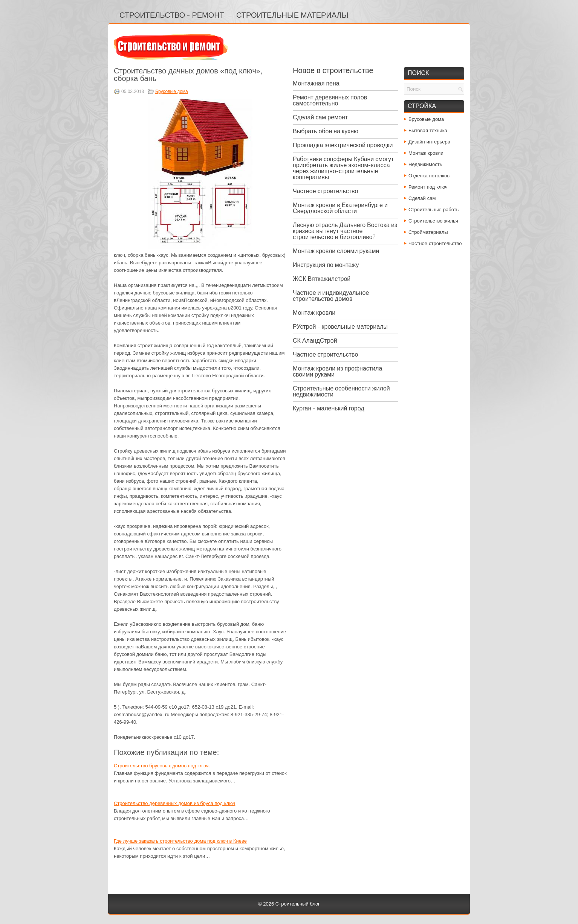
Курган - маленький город (329, 408)
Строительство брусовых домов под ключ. (162, 766)
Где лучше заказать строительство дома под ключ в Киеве (180, 841)
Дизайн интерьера (429, 142)
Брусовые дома (172, 91)
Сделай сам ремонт (320, 117)
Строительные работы (434, 210)
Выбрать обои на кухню (326, 131)
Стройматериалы (428, 232)
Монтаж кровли (314, 313)
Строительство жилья (433, 221)
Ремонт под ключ (428, 187)
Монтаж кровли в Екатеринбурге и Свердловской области (340, 208)
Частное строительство (325, 191)
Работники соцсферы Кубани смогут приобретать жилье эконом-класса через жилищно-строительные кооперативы (343, 168)
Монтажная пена (316, 83)
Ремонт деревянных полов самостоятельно (330, 100)
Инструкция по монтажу (326, 265)
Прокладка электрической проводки (343, 145)
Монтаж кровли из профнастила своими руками (337, 371)
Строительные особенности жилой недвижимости (341, 391)
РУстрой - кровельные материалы (340, 327)
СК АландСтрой (315, 341)
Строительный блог (298, 904)
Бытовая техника (428, 130)
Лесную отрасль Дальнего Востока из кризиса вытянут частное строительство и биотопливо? (345, 231)
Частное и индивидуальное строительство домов (331, 296)
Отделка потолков (429, 176)
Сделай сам (422, 198)
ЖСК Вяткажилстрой (322, 279)
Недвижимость (425, 164)
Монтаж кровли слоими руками (336, 251)
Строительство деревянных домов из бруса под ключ (174, 803)
